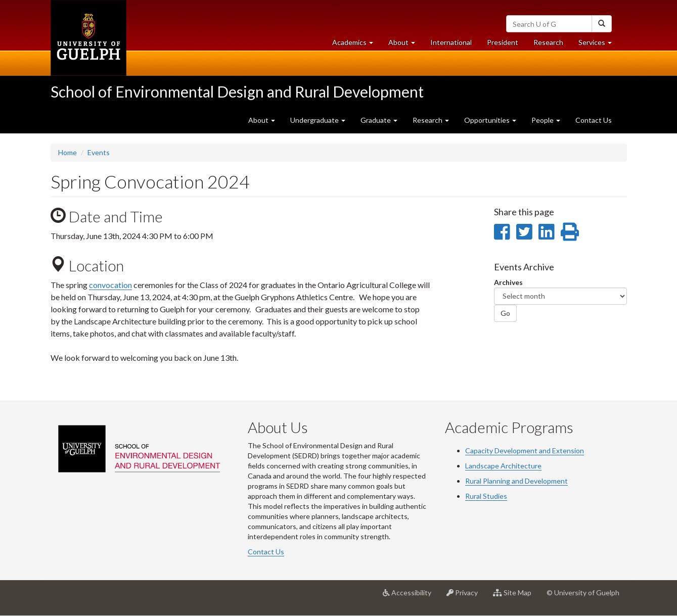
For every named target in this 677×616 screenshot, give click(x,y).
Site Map (516, 596)
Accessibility (411, 596)
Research (552, 45)
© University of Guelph (583, 593)
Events (99, 152)
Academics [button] (356, 45)
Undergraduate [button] (318, 120)
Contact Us (594, 120)
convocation (110, 285)
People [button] (546, 120)
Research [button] (431, 120)
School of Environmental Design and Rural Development (237, 91)
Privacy (466, 596)
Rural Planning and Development (516, 481)
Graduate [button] (379, 120)
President (503, 42)
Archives (508, 282)
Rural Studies (486, 496)
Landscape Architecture (503, 466)
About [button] (405, 45)
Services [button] (599, 45)
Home (67, 152)
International (451, 42)
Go (505, 313)
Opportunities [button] (490, 120)
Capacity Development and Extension (525, 451)
